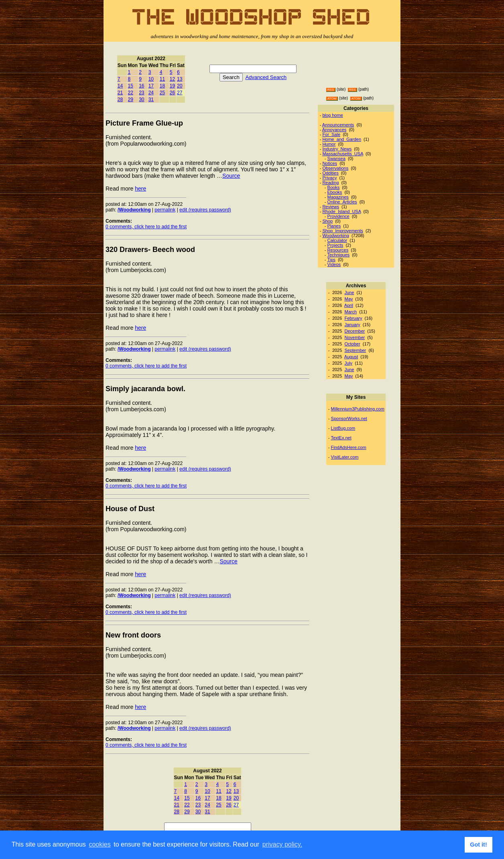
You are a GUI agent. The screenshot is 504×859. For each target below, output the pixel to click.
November (355, 337)
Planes (334, 226)
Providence (338, 216)
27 (180, 93)
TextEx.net (341, 438)
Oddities (330, 173)
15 (131, 86)
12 (172, 79)
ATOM (332, 98)
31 (151, 100)
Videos (334, 264)
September (355, 350)
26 (172, 93)
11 (162, 79)
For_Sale (331, 134)
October (352, 344)
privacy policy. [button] (282, 844)
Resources (338, 250)
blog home (332, 115)
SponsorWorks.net (349, 418)
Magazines (338, 197)
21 (120, 93)
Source (231, 176)
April (349, 305)
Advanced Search (266, 77)
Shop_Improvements (343, 231)
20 (180, 86)
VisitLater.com (345, 457)
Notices (330, 163)
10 (151, 79)
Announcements (338, 125)
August (351, 357)
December (355, 331)
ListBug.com (343, 428)
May (349, 299)
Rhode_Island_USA (341, 211)
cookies (100, 844)
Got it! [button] (478, 845)
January (352, 325)
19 (172, 86)
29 (131, 100)
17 (151, 86)
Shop (327, 221)
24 (151, 93)
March (351, 312)
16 (141, 86)
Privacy (329, 178)
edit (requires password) (205, 210)
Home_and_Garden (342, 139)
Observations (335, 168)
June (349, 292)
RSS (331, 90)
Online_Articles (342, 202)
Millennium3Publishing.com (358, 409)
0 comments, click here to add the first (146, 227)
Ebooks (335, 192)
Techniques (338, 255)
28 (120, 100)
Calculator (337, 240)
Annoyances (334, 130)
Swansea (336, 158)
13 (180, 79)
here (140, 189)
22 (131, 93)
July (348, 363)
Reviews (331, 207)
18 (162, 86)
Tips (331, 260)
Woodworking (335, 236)
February (353, 318)
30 (141, 100)
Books (334, 187)
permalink (165, 210)
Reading (330, 183)
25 (162, 93)
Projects (335, 245)
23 (141, 93)
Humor (329, 144)
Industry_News (337, 149)
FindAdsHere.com (349, 447)
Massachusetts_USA (343, 154)
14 (120, 86)
